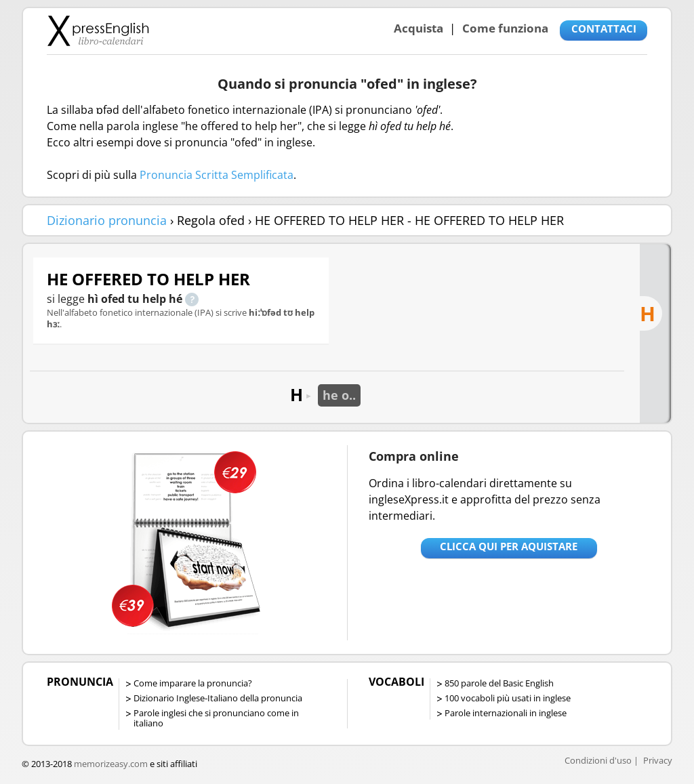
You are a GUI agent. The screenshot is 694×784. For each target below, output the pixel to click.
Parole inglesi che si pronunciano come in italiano (216, 718)
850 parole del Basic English (499, 683)
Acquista (419, 28)
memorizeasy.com (111, 764)
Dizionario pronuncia (107, 220)
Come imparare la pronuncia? (193, 683)
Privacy (658, 760)
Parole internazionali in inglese (506, 713)
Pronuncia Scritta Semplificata (217, 175)
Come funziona (505, 28)
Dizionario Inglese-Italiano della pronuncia (218, 698)
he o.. (339, 395)
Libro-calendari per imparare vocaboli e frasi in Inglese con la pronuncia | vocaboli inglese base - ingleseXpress (98, 30)
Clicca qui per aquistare (509, 546)
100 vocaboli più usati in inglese (508, 698)
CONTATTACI (604, 28)
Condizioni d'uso (598, 760)
